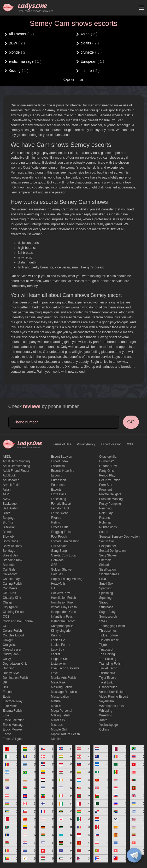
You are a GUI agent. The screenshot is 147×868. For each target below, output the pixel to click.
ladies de (58, 640)
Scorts (104, 532)
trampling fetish (111, 664)
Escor (7, 734)
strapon (105, 602)
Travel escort (108, 668)
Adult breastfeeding (17, 466)
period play (107, 475)
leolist (55, 654)
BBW (6, 513)
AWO (7, 499)
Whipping (106, 711)
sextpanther (108, 546)
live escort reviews (65, 668)
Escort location (111, 444)
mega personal (61, 711)
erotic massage (14, 725)
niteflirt (56, 739)
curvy (7, 659)
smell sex (106, 584)
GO (131, 422)
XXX (130, 444)
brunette (9, 565)
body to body (13, 546)
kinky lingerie (61, 631)
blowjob (8, 537)
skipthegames (109, 574)
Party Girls (107, 471)
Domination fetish (16, 678)
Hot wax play (60, 593)
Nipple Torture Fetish (65, 734)
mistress (57, 725)
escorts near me (63, 471)
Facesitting (58, 499)
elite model (11, 706)
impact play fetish (64, 607)
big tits (8, 522)
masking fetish (61, 687)
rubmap (105, 522)
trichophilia (107, 673)
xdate (103, 720)
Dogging (9, 668)
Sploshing (106, 593)
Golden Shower (62, 570)
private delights (110, 494)
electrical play (13, 701)
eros (6, 715)
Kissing (56, 635)
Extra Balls (58, 494)
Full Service (59, 546)
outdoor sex (108, 466)
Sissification (107, 570)
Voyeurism (107, 701)
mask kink (58, 682)
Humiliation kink (62, 602)
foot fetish (59, 537)
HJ (53, 588)
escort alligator (13, 739)
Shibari (104, 565)
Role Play (106, 513)
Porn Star (106, 485)
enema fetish (13, 711)
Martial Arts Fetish (63, 678)
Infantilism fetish (63, 617)
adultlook (9, 475)
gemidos (57, 560)
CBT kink (9, 593)
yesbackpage (109, 725)
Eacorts (8, 692)
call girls (9, 570)
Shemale (105, 560)
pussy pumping (110, 504)
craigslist (9, 645)
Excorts (56, 490)
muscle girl (59, 729)
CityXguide (10, 607)
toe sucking (108, 659)
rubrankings (108, 527)
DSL (6, 687)
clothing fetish (13, 612)
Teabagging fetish (112, 626)
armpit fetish (12, 485)
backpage (10, 504)
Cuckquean (11, 654)
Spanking (106, 588)
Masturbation (60, 697)
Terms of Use (62, 444)
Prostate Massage (112, 499)
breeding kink (13, 560)
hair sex (57, 574)
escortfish (58, 466)
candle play (11, 579)
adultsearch (11, 480)
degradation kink (15, 664)
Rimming (105, 508)
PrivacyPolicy (86, 444)
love (54, 673)
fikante (56, 518)
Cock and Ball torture (18, 621)
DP (5, 682)
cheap (7, 602)
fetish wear (59, 513)
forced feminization (65, 541)
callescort (10, 574)
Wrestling (106, 715)
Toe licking (107, 654)
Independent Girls (63, 612)
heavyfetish (59, 584)
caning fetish (13, 584)
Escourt (56, 475)
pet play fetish (110, 480)
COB (6, 617)
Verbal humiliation (112, 692)
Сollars (104, 729)
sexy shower (108, 555)
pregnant (106, 490)
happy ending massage (67, 579)
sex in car (107, 541)
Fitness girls (60, 527)
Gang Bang (59, 551)
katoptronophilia (62, 626)
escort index (60, 461)
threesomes (108, 631)
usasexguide (108, 687)
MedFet (56, 706)
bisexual (9, 527)
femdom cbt (60, 508)
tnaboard (106, 649)
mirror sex (58, 720)
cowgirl (8, 640)
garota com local (64, 555)
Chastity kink (12, 598)
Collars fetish (12, 631)
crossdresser (12, 649)
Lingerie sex (60, 659)
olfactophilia (108, 457)
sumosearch (108, 617)
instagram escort (63, 621)
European (58, 485)
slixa (103, 579)
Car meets (10, 588)
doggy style (11, 673)
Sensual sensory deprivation (119, 537)
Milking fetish (60, 715)
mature (56, 701)
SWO (103, 621)
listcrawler (58, 664)
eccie (7, 697)
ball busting (11, 508)
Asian (7, 490)
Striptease (106, 607)
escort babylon (61, 457)
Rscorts (105, 518)
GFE (54, 565)
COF (6, 626)
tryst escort (108, 678)
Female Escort (61, 504)
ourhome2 (107, 461)
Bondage (9, 551)
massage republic (64, 692)
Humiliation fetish (63, 598)
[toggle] (134, 855)
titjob (103, 645)
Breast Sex (11, 555)
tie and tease (109, 640)
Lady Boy (57, 649)
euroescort (58, 480)
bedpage (9, 518)
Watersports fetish (112, 706)
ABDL (7, 457)
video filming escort (114, 697)
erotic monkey (13, 729)
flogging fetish (62, 532)
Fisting (55, 522)
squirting (105, 598)
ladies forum (60, 645)
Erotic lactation (14, 720)
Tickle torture (108, 635)
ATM (6, 494)
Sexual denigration (112, 551)
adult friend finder (16, 471)
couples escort (13, 635)
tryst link (106, 682)
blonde (8, 532)
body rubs (11, 541)
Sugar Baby (107, 612)
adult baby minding (16, 461)
